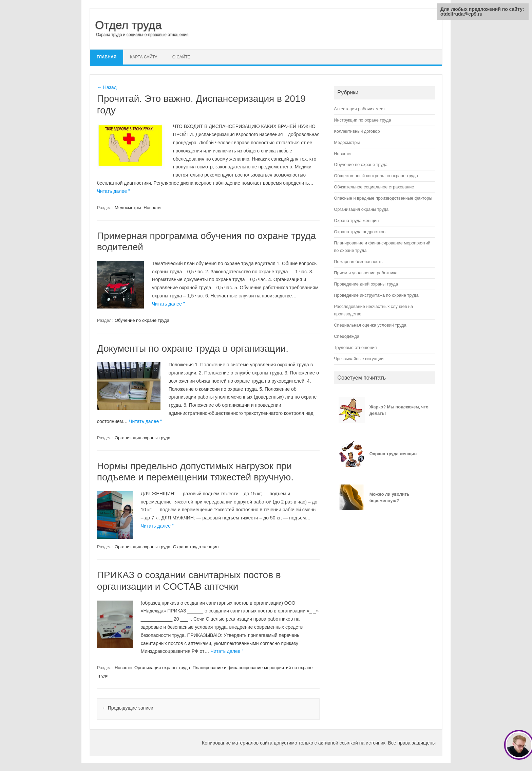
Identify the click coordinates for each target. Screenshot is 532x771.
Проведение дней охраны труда (366, 284)
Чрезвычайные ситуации (359, 359)
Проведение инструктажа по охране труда (376, 295)
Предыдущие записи (128, 708)
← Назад (107, 87)
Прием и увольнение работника (366, 273)
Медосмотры (128, 208)
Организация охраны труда (142, 438)
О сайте (181, 57)
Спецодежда (347, 336)
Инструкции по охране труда (362, 120)
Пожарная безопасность (358, 262)
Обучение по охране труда (142, 320)
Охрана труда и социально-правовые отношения (142, 35)
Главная (107, 57)
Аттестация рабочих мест (359, 109)
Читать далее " (113, 191)
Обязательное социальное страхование (374, 187)
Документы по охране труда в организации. (193, 348)
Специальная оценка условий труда (370, 325)
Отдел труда (128, 25)
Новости (152, 208)
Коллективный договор (357, 131)
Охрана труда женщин (196, 547)
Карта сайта (144, 57)
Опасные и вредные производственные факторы (383, 198)
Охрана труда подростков (360, 232)
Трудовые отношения (355, 347)
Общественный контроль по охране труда (376, 176)
